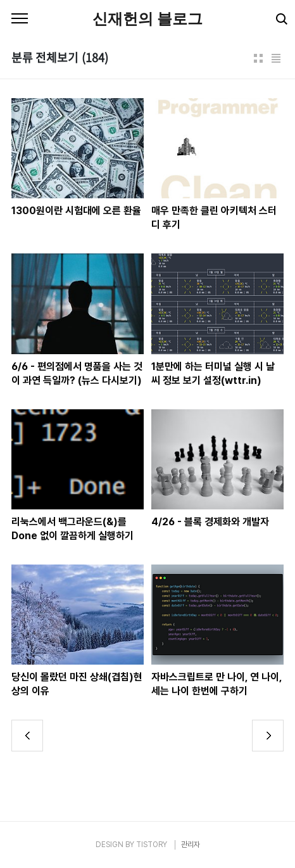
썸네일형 (258, 58)
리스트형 (276, 58)
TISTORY (152, 845)
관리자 (191, 845)
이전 (27, 736)
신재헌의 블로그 (148, 19)
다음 (268, 736)
